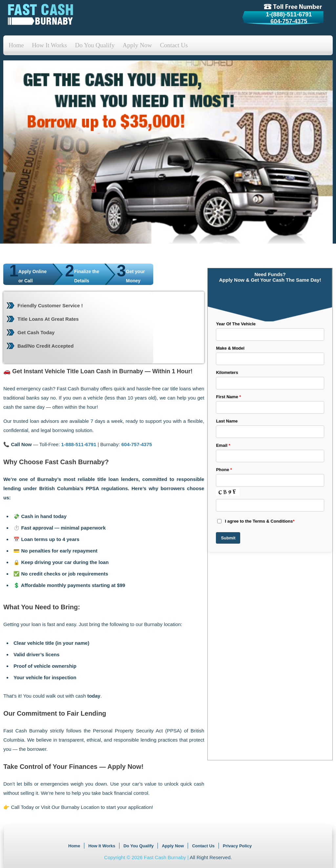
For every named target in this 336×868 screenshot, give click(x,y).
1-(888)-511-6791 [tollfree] (289, 14)
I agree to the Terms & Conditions (256, 521)
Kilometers (227, 372)
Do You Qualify (95, 45)
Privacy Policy (237, 846)
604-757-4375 (289, 21)
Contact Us (174, 45)
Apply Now (137, 45)
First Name (228, 397)
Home (16, 45)
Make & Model (230, 348)
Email (223, 445)
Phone (224, 470)
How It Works (49, 45)
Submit (228, 538)
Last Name (227, 421)
